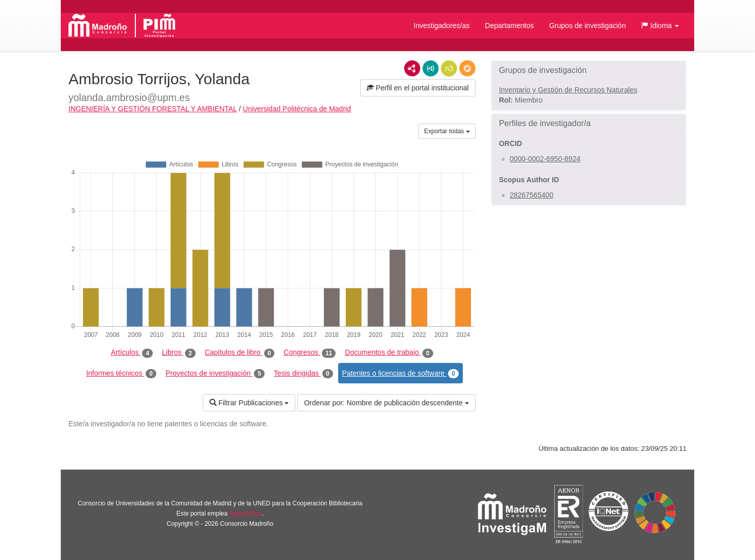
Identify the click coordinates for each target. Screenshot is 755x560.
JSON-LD (431, 68)
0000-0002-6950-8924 (545, 159)
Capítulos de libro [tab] (240, 353)
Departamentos (509, 26)
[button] (660, 26)
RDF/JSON (467, 68)
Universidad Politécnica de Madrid (297, 109)
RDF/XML (412, 68)
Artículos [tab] (132, 353)
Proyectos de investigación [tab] (215, 374)
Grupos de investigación (587, 26)
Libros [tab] (179, 353)
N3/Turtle (449, 68)
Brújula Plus (246, 514)
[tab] (589, 70)
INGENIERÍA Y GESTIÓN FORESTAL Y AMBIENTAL (153, 109)
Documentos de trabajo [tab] (389, 353)
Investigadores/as (442, 26)
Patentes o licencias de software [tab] (400, 374)
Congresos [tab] (310, 353)
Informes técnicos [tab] (121, 374)
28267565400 (532, 195)
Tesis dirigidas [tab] (303, 374)
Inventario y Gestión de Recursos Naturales (568, 90)
